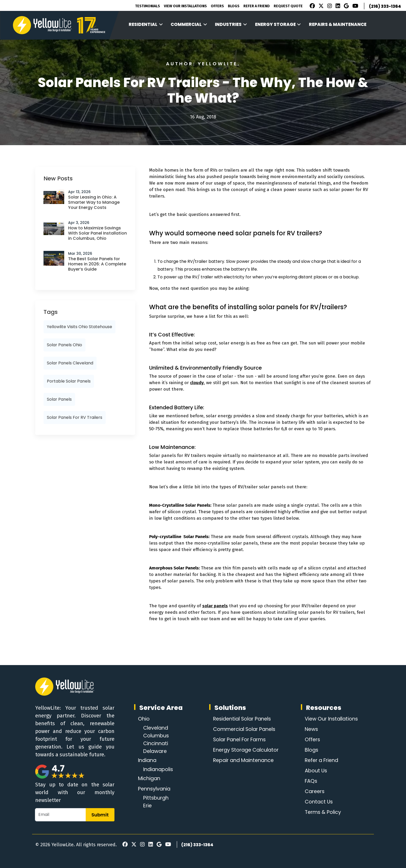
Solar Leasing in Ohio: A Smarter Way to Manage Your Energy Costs (94, 202)
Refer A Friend (257, 6)
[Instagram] (329, 6)
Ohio (144, 719)
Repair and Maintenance (244, 760)
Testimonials (148, 6)
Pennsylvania (155, 789)
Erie (148, 806)
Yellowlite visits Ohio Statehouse (79, 327)
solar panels (59, 399)
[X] (320, 6)
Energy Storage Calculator (246, 750)
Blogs (234, 6)
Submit (100, 815)
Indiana (148, 760)
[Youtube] (355, 6)
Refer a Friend (321, 760)
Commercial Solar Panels (244, 729)
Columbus (157, 736)
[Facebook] (311, 6)
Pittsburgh (157, 798)
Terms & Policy (322, 812)
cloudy (197, 383)
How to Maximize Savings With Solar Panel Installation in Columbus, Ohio (97, 233)
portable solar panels (69, 381)
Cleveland (157, 728)
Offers (217, 6)
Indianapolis (159, 770)
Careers (314, 792)
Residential (146, 24)
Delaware (156, 751)
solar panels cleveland (70, 363)
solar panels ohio (64, 345)
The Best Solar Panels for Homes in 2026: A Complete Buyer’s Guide (97, 264)
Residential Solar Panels (242, 719)
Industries (231, 24)
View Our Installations (185, 6)
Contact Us (318, 802)
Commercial (189, 24)
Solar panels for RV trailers (75, 417)
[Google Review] (346, 6)
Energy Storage (278, 24)
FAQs (310, 781)
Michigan (150, 779)
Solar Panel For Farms (240, 740)
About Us (315, 771)
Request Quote (288, 6)
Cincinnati (156, 744)
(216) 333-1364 (385, 6)
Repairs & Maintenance (338, 24)
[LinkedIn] (337, 6)
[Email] (60, 815)
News (310, 729)
